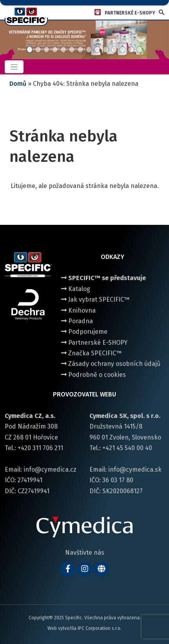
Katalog (76, 289)
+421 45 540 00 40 (127, 448)
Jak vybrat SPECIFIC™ (95, 299)
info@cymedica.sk (135, 469)
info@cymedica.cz (50, 469)
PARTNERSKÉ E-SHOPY (130, 13)
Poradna (77, 321)
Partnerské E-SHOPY (94, 343)
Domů (18, 84)
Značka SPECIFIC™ (91, 353)
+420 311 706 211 (40, 448)
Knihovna (78, 310)
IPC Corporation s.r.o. (100, 628)
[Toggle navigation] (14, 67)
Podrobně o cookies (94, 375)
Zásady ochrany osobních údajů (111, 364)
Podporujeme (84, 332)
